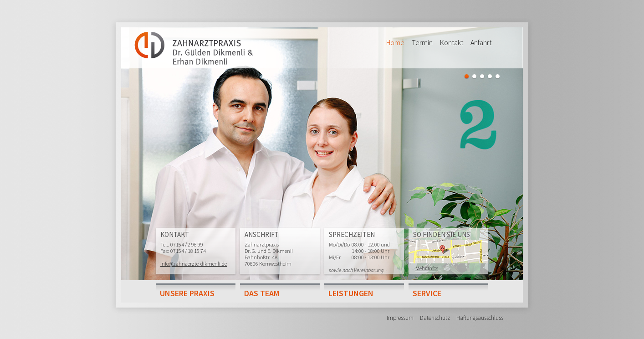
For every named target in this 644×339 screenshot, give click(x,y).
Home (395, 42)
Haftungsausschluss (480, 318)
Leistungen (351, 293)
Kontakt (452, 42)
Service (427, 293)
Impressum (400, 318)
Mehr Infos (427, 268)
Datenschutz (435, 318)
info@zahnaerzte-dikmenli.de (194, 264)
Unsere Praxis (187, 293)
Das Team (262, 293)
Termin (422, 42)
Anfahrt (481, 42)
